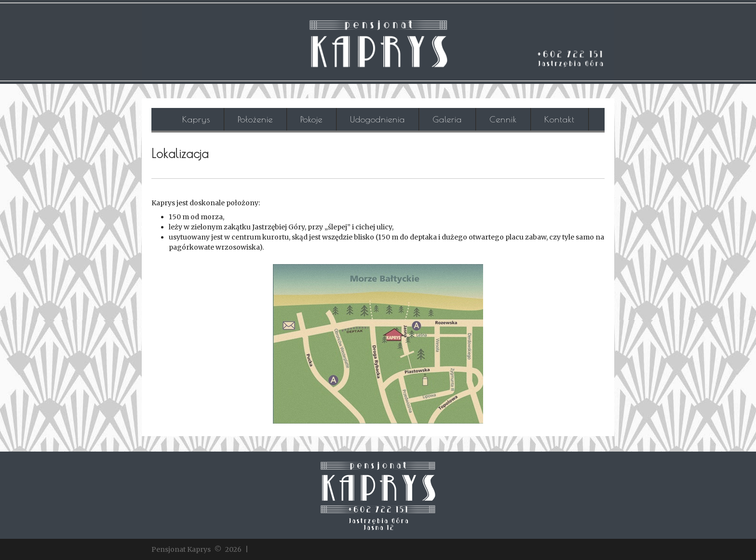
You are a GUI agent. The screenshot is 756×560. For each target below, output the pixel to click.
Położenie (255, 119)
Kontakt (560, 119)
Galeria (447, 119)
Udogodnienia (378, 119)
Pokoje (311, 119)
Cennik (503, 119)
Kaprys (196, 119)
